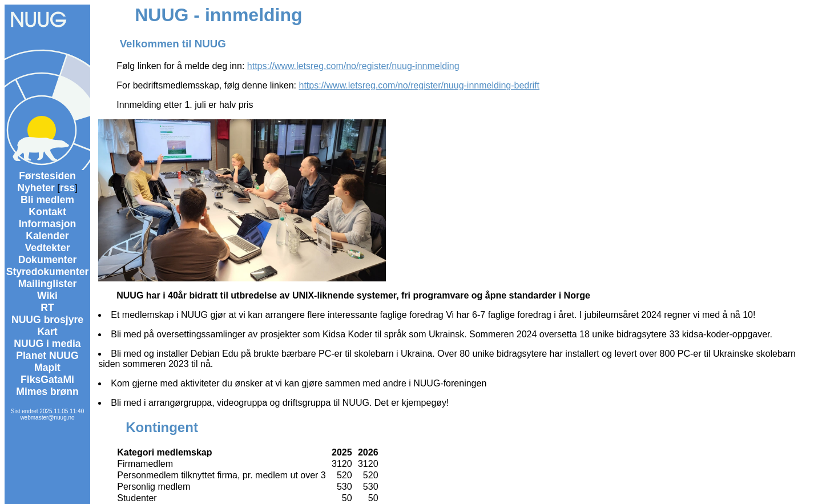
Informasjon (48, 224)
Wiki (47, 296)
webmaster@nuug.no (47, 418)
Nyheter (36, 188)
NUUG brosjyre (47, 320)
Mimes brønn (47, 392)
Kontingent (162, 427)
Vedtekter (47, 248)
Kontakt (47, 212)
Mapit (47, 368)
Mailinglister (48, 284)
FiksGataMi (47, 380)
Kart (47, 332)
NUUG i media (47, 344)
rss (67, 188)
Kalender (47, 236)
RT (47, 308)
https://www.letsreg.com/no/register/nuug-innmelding (353, 66)
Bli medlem (47, 200)
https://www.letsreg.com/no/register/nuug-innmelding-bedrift (420, 85)
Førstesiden (47, 176)
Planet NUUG (47, 356)
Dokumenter (48, 260)
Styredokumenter (48, 272)
